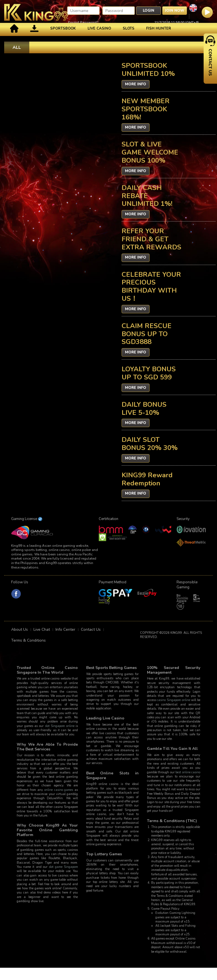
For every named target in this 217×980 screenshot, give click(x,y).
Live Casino (99, 28)
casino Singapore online (173, 700)
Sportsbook (63, 28)
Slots (129, 28)
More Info (136, 84)
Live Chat (42, 629)
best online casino (188, 772)
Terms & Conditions (28, 640)
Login (149, 11)
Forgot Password (82, 22)
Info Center (65, 629)
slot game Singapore (63, 867)
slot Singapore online (60, 726)
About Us (20, 629)
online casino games (59, 790)
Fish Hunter (159, 28)
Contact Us (91, 629)
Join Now (175, 11)
